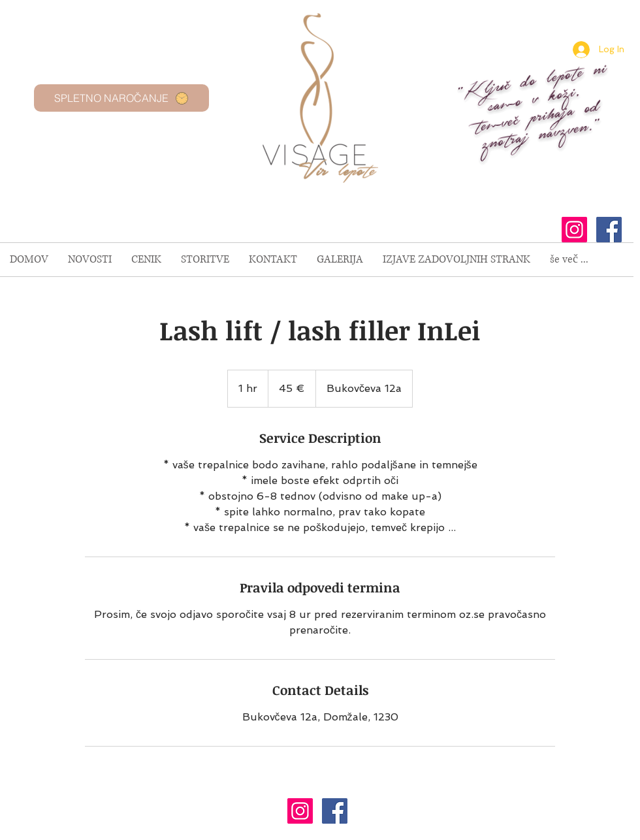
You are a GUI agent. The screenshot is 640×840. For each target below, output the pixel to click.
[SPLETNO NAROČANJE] (121, 98)
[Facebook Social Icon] (609, 230)
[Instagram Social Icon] (574, 230)
